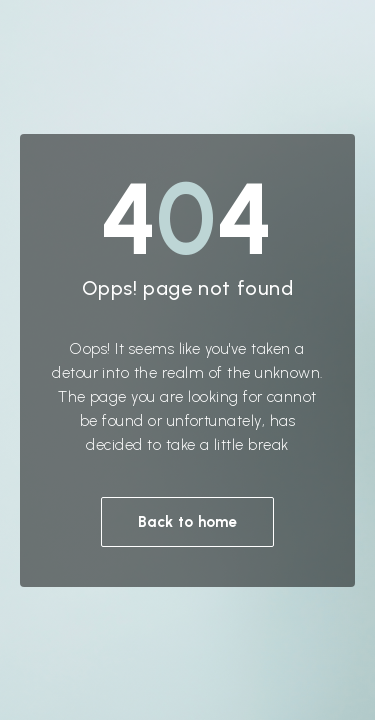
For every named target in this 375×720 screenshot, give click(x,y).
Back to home (187, 522)
